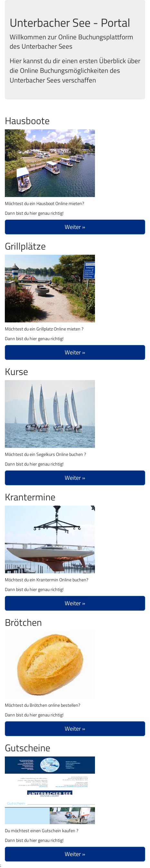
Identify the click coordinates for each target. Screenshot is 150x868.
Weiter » (75, 227)
